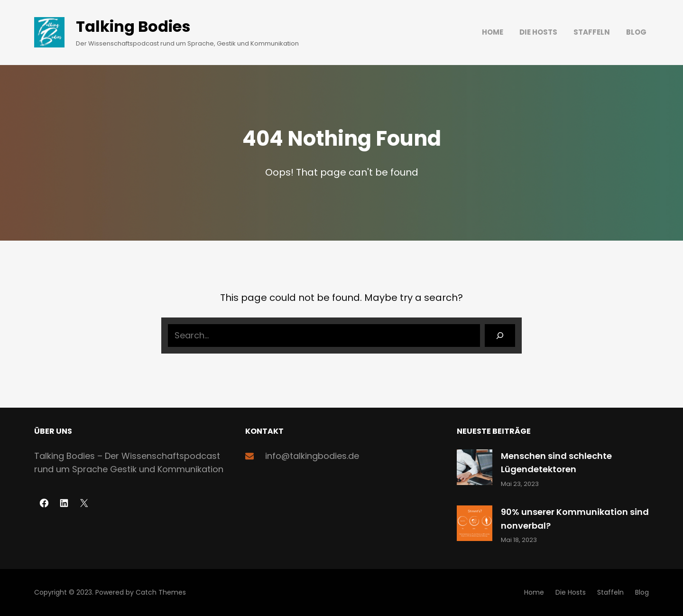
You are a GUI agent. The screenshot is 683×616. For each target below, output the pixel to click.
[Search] (500, 336)
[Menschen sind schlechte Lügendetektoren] (475, 469)
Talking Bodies (133, 26)
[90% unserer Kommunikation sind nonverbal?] (475, 525)
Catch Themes (161, 592)
